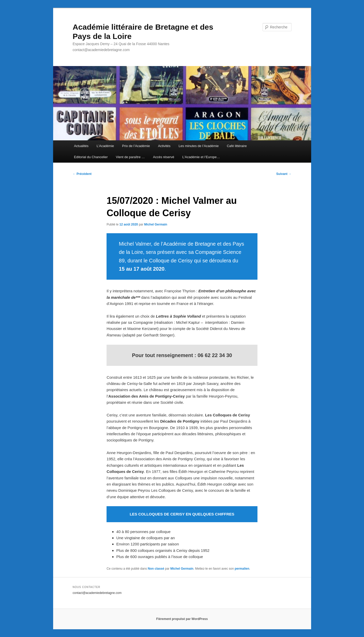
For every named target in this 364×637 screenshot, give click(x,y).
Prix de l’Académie (136, 146)
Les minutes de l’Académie (199, 146)
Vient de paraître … (130, 157)
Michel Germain (156, 224)
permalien (242, 569)
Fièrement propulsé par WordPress (182, 619)
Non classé (156, 569)
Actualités (81, 146)
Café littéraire (237, 146)
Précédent (82, 174)
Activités (164, 146)
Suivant (284, 174)
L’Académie (105, 146)
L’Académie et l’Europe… (201, 157)
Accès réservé (164, 157)
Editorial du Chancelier (91, 157)
